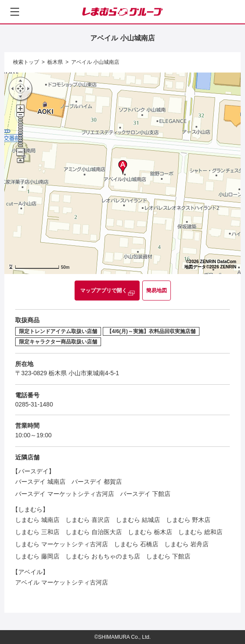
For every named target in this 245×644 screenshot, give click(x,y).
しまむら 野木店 (188, 520)
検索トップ (26, 62)
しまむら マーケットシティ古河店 (62, 544)
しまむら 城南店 (37, 520)
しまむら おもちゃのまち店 (103, 556)
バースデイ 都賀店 (97, 482)
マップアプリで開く (104, 291)
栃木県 (55, 62)
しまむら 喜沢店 (88, 520)
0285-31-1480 (34, 404)
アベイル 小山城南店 (95, 62)
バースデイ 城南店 (40, 482)
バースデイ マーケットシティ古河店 (65, 494)
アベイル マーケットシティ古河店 (62, 582)
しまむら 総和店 (200, 532)
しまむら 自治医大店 (94, 532)
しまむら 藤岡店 (37, 556)
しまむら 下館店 (168, 556)
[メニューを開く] (15, 12)
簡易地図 (157, 291)
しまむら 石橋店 (136, 544)
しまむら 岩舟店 (186, 544)
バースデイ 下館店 (145, 494)
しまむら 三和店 (37, 532)
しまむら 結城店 (138, 520)
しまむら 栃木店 (150, 532)
